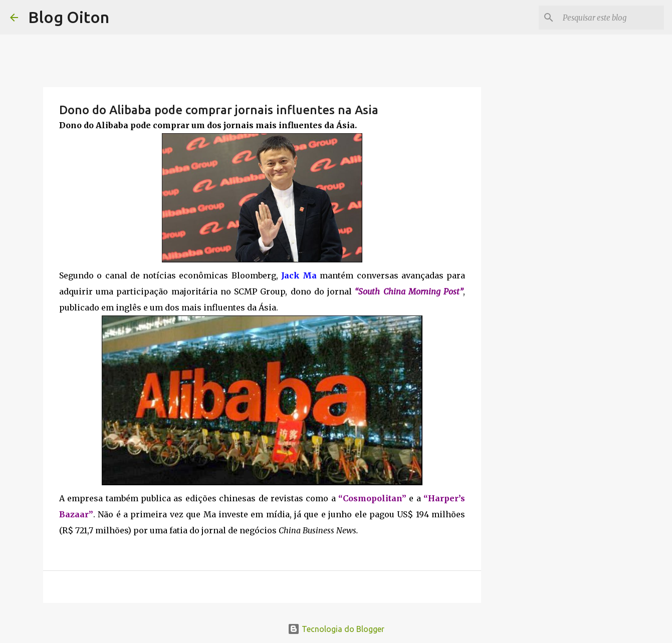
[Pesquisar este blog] (611, 18)
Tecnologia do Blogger (336, 629)
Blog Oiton (69, 17)
